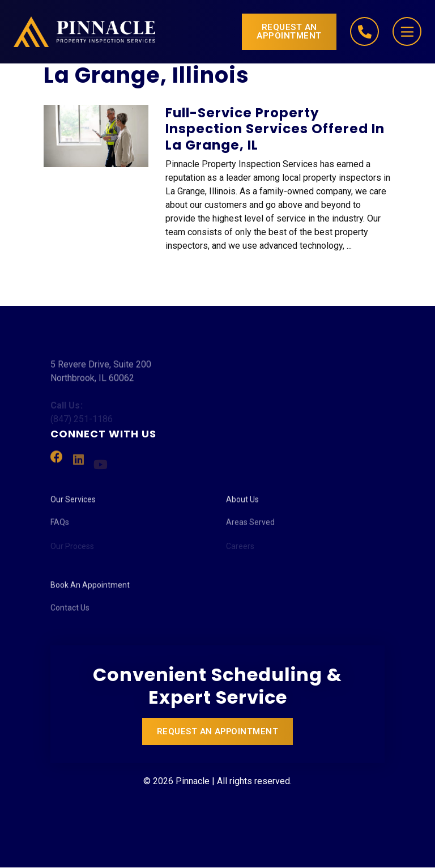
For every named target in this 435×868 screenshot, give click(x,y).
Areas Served (250, 527)
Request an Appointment (289, 31)
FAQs (60, 527)
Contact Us (70, 612)
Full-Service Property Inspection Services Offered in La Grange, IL (275, 129)
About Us (242, 503)
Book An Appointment (90, 588)
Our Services (73, 503)
